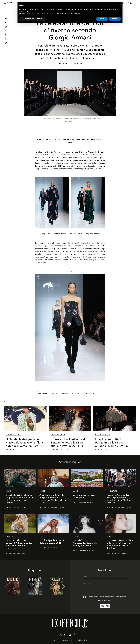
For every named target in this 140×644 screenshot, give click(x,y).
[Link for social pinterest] (74, 635)
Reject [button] (102, 19)
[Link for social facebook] (65, 635)
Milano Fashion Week (88, 394)
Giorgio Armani (64, 394)
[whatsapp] (6, 39)
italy (130, 3)
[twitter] (6, 35)
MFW (74, 394)
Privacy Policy (107, 600)
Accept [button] (115, 19)
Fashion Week (41, 394)
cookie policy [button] (24, 11)
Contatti (56, 640)
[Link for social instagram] (70, 635)
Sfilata (52, 394)
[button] (103, 328)
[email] (6, 19)
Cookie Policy (81, 640)
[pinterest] (6, 27)
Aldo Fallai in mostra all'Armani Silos (51, 157)
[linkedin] (6, 31)
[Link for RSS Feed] (79, 635)
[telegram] (6, 43)
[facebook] (6, 23)
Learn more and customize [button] (32, 19)
